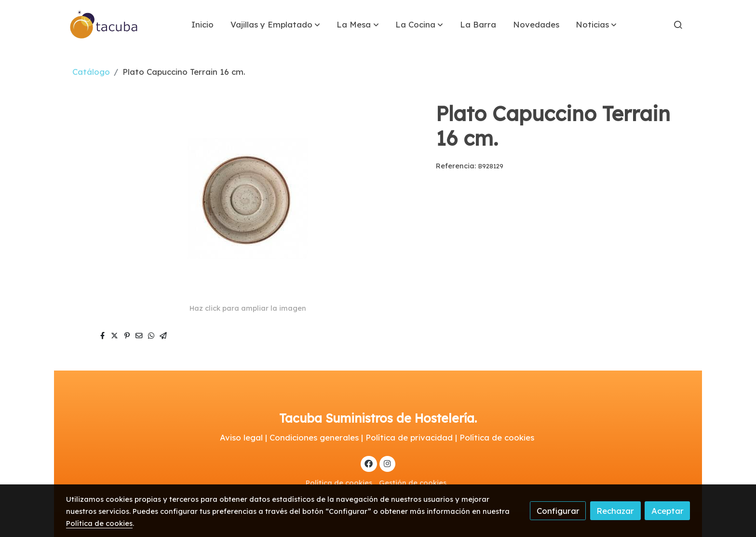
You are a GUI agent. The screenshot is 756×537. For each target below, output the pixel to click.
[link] (104, 25)
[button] (275, 25)
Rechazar (615, 511)
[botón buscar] (678, 25)
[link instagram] (387, 463)
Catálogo (91, 72)
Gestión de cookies (413, 483)
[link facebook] (369, 463)
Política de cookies (339, 483)
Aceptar (668, 511)
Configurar (558, 511)
